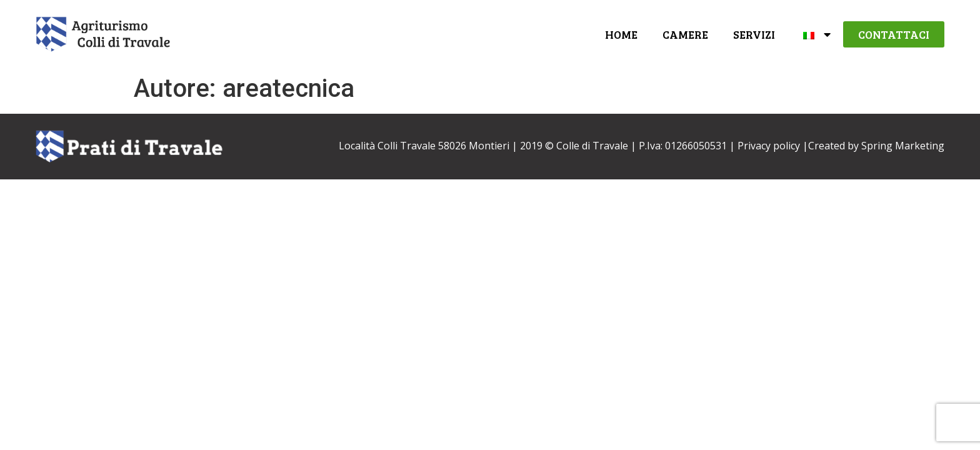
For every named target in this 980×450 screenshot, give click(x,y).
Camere (685, 34)
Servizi (754, 34)
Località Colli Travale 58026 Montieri (424, 146)
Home (621, 34)
